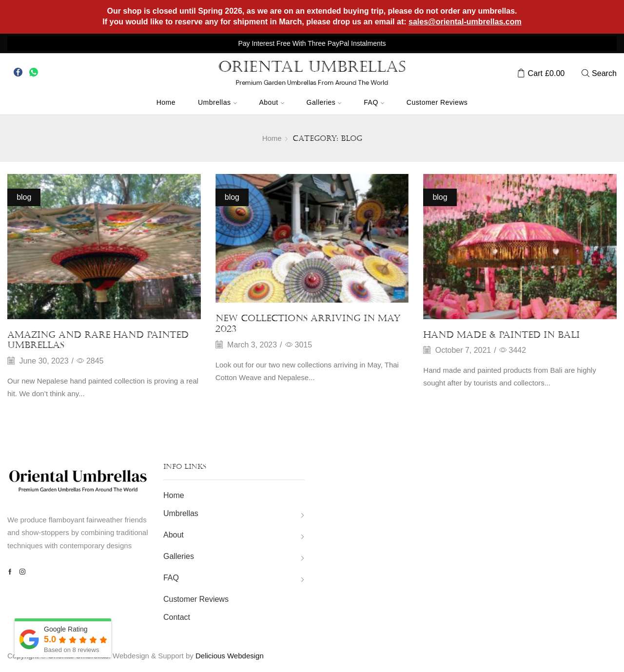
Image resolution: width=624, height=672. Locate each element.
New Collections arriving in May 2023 (308, 324)
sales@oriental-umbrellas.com (465, 22)
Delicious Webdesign (230, 656)
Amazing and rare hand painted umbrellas (98, 340)
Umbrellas (217, 102)
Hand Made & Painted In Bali (501, 335)
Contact (177, 617)
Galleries (324, 102)
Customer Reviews (437, 102)
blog (24, 197)
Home (166, 102)
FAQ (374, 102)
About (272, 102)
